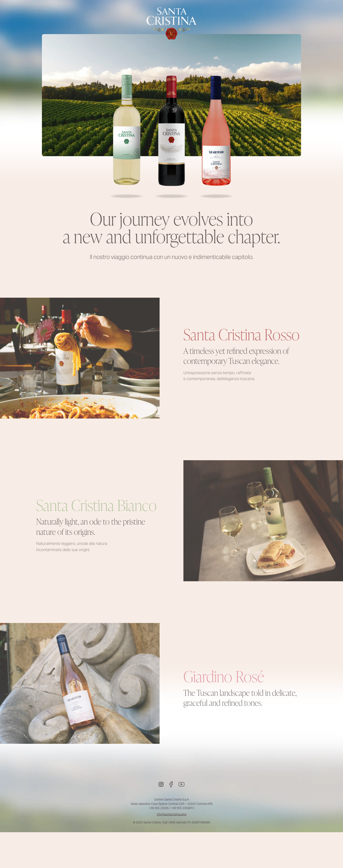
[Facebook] (171, 784)
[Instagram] (161, 784)
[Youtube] (182, 784)
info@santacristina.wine (172, 814)
